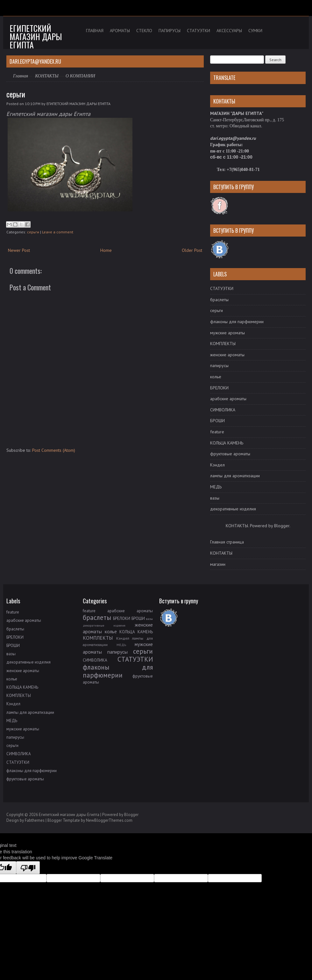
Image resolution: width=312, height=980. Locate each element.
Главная (21, 76)
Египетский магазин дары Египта (36, 36)
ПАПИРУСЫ (170, 31)
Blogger (282, 526)
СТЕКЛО (144, 31)
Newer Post (19, 250)
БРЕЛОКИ (219, 388)
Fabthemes (35, 820)
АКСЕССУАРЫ (229, 31)
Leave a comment (58, 232)
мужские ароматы (227, 333)
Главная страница (227, 542)
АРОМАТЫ (120, 31)
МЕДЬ (216, 487)
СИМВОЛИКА (223, 410)
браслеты (219, 300)
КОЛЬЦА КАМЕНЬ (227, 443)
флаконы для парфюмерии (237, 322)
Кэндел (217, 465)
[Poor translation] (28, 868)
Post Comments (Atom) (54, 450)
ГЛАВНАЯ (95, 31)
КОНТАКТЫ (47, 76)
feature (217, 432)
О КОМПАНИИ (80, 76)
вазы (215, 498)
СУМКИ (255, 31)
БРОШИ (217, 421)
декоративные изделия (233, 509)
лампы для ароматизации (235, 476)
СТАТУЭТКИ (199, 31)
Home (106, 250)
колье (216, 377)
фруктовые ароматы (230, 454)
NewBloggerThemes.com (109, 820)
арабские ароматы (228, 399)
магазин (218, 564)
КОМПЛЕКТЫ (223, 344)
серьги (16, 94)
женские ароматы (227, 355)
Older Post (192, 250)
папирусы (219, 366)
